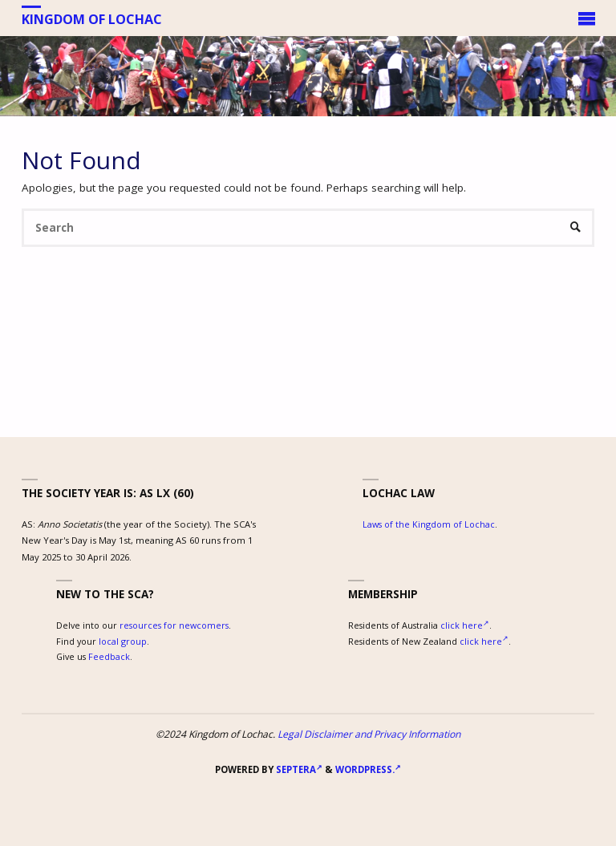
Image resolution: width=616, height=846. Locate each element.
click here (465, 625)
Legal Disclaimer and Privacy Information (369, 734)
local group (123, 641)
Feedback (109, 656)
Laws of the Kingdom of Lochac (429, 524)
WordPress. (368, 769)
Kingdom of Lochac (92, 18)
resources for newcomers (174, 625)
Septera (298, 769)
